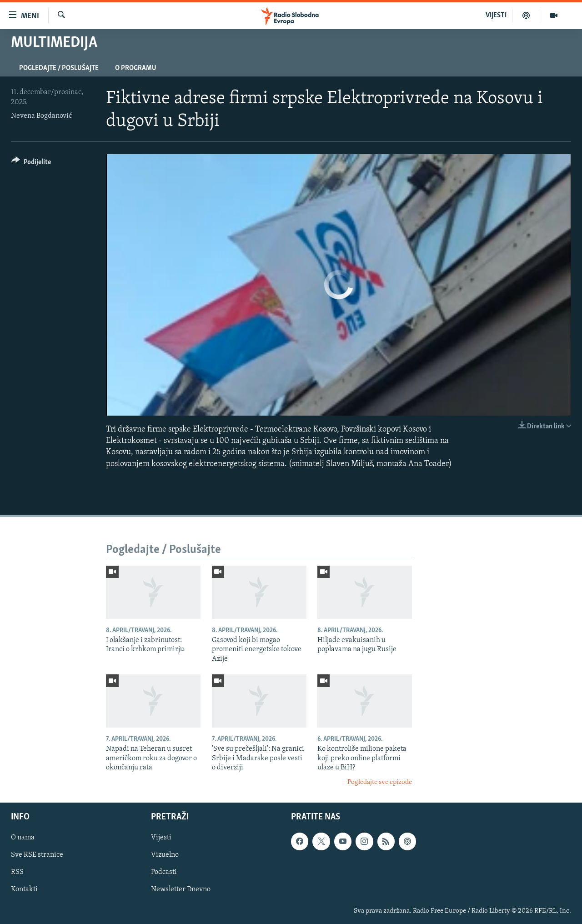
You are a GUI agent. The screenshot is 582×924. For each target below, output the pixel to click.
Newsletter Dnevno (181, 889)
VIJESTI (496, 15)
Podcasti (164, 872)
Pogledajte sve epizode (380, 782)
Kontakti (24, 889)
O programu (136, 68)
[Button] (31, 163)
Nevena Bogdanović (41, 116)
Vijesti (161, 838)
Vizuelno (165, 855)
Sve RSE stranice (37, 855)
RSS (17, 872)
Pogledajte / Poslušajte (59, 68)
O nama (23, 838)
